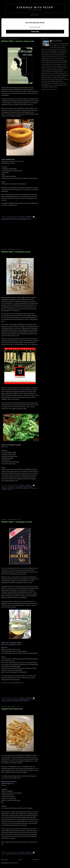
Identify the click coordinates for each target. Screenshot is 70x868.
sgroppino (14, 701)
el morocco (12, 487)
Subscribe (35, 32)
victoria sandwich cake (23, 219)
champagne (9, 700)
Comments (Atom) (13, 863)
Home (20, 860)
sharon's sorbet (23, 701)
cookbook (30, 392)
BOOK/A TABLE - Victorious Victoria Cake (18, 41)
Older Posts (36, 860)
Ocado (21, 683)
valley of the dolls (7, 490)
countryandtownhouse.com (22, 700)
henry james (18, 218)
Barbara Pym (11, 110)
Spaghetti (32, 854)
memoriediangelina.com (13, 854)
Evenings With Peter (35, 7)
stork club (34, 488)
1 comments (28, 485)
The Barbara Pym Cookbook (16, 161)
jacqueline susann (22, 487)
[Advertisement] (15, 236)
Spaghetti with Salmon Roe (12, 709)
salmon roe (25, 854)
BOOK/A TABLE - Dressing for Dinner (16, 252)
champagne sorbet (12, 588)
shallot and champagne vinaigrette (19, 488)
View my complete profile (49, 89)
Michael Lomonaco (18, 390)
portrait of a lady (28, 218)
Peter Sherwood (57, 41)
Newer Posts (5, 860)
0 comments (28, 217)
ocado (8, 701)
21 (7, 487)
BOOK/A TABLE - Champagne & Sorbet (17, 522)
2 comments (28, 852)
